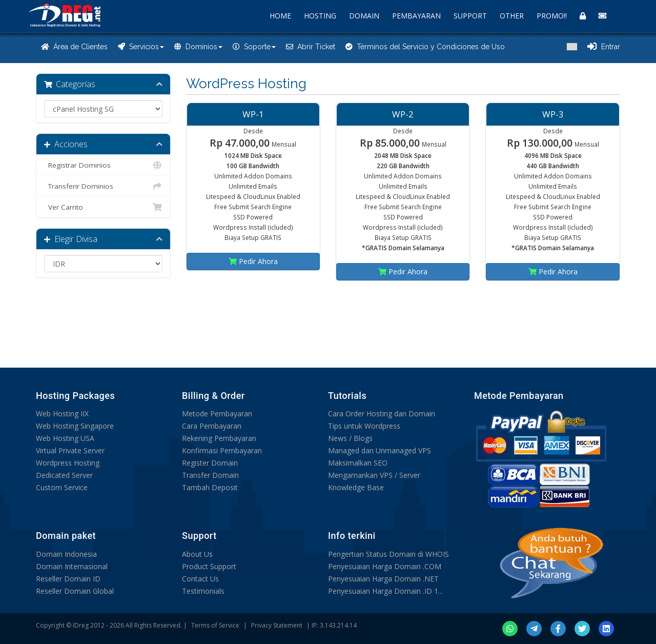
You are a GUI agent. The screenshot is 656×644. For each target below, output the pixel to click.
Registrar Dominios (103, 165)
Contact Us (200, 579)
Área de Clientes (74, 47)
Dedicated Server (64, 475)
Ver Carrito (103, 207)
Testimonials (203, 591)
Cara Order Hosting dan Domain (382, 414)
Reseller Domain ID (68, 579)
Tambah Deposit (210, 487)
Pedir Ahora (253, 261)
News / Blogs (350, 438)
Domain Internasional (72, 566)
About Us (197, 554)
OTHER (512, 16)
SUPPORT (470, 16)
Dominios (198, 47)
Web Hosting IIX (62, 414)
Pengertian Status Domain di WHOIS (388, 554)
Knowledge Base (356, 487)
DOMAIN (364, 16)
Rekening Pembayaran (219, 438)
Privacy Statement (277, 625)
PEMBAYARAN (416, 16)
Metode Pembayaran (217, 414)
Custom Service (62, 487)
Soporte (254, 47)
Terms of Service (215, 625)
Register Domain (210, 463)
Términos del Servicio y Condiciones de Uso (425, 47)
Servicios (141, 47)
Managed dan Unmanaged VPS (380, 450)
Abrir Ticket (311, 47)
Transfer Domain (210, 475)
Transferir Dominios (103, 186)
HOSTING (320, 16)
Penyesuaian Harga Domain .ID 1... (385, 591)
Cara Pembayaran (212, 426)
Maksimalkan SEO (358, 463)
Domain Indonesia (66, 554)
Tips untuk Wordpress (364, 426)
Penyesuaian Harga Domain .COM (385, 566)
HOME (280, 16)
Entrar (604, 47)
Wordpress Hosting (68, 463)
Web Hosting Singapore (75, 426)
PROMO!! (552, 16)
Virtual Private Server (70, 450)
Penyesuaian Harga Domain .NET (383, 579)
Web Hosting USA (65, 438)
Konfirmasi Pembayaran (222, 450)
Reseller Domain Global (75, 591)
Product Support (209, 566)
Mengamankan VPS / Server (374, 475)
